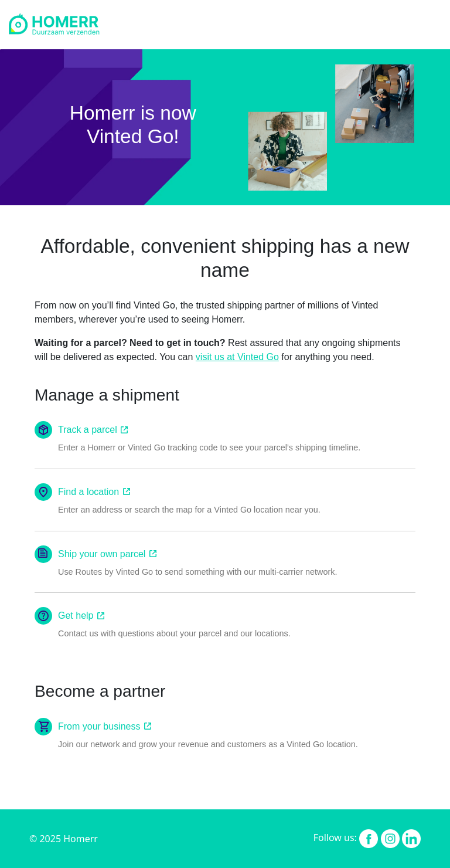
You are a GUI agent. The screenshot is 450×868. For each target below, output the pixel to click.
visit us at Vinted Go (237, 357)
